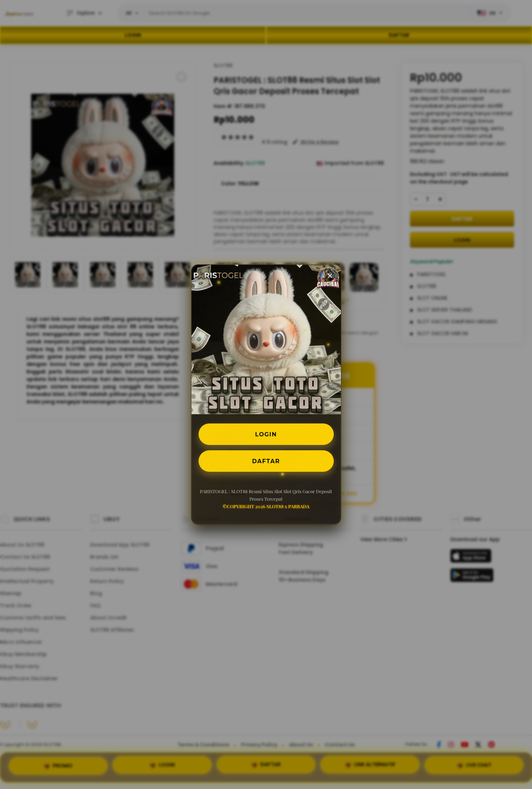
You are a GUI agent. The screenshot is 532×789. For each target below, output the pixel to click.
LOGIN (266, 434)
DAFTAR (266, 461)
